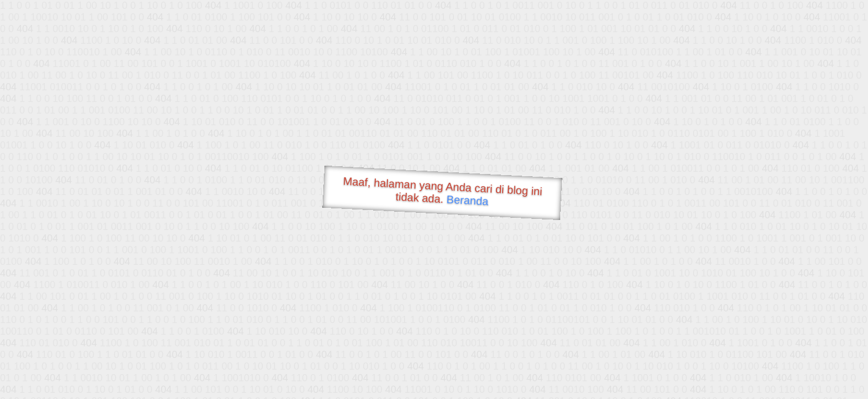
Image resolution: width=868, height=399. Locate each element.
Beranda (467, 200)
